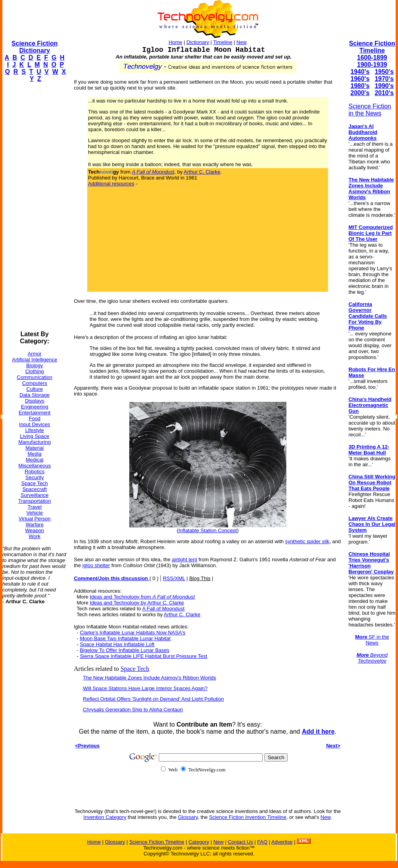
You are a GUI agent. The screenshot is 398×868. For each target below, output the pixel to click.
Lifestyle (35, 430)
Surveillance (35, 495)
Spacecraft (35, 489)
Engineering (34, 407)
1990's (384, 86)
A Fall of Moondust (163, 609)
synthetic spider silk (307, 541)
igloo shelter (96, 565)
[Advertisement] (34, 207)
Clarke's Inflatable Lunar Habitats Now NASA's (133, 633)
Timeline (223, 42)
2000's (360, 93)
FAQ (262, 842)
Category (199, 842)
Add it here (318, 732)
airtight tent (184, 559)
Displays (34, 401)
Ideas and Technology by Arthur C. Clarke (137, 603)
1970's (384, 79)
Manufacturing (35, 442)
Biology (35, 365)
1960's (360, 79)
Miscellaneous (35, 466)
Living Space (35, 436)
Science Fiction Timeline (372, 47)
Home (175, 42)
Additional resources (111, 184)
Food (35, 418)
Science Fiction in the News (370, 110)
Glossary (188, 817)
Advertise (282, 842)
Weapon (35, 530)
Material (35, 448)
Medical (35, 460)
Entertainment (35, 413)
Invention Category (105, 817)
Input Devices (35, 424)
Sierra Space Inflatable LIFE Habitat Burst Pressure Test (143, 656)
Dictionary (198, 42)
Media (34, 454)
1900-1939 (372, 65)
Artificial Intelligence (35, 360)
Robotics (35, 472)
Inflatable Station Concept (208, 530)
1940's (360, 72)
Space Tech (35, 483)
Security (35, 477)
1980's (360, 86)
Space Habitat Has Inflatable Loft (117, 644)
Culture (35, 389)
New (242, 42)
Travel (35, 507)
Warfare (35, 525)
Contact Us (240, 842)
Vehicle (35, 513)
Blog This (200, 578)
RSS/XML (174, 578)
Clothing (35, 371)
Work (35, 536)
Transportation (34, 501)
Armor (34, 354)
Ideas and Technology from (142, 597)
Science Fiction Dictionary (34, 47)
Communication (35, 377)
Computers (35, 383)
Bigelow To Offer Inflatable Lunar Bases (125, 650)
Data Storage (35, 395)
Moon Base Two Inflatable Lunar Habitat (125, 638)
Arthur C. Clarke (202, 172)
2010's (384, 93)
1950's (384, 72)
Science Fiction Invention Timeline (248, 817)
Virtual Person (34, 519)
